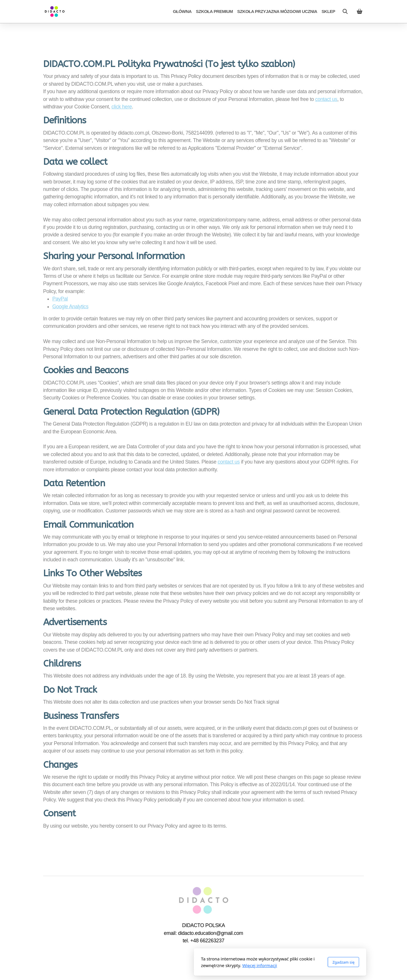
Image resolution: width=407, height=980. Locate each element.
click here (122, 107)
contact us (326, 99)
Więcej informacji (183, 965)
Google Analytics (70, 307)
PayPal (60, 299)
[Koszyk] (360, 12)
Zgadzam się (267, 962)
